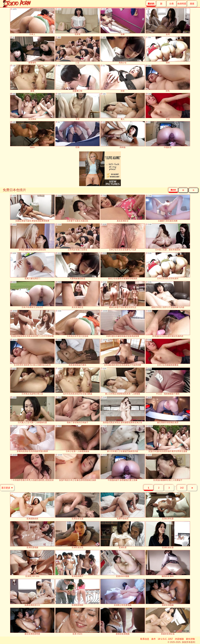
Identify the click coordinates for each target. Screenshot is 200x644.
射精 (168, 107)
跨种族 (123, 135)
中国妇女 (168, 135)
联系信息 (145, 639)
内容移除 (179, 639)
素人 (123, 107)
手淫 (77, 107)
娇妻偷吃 (32, 50)
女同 (168, 22)
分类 (172, 4)
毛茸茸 (77, 22)
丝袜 (123, 78)
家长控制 (190, 639)
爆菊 (32, 78)
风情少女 (123, 50)
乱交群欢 (32, 107)
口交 (77, 50)
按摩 (123, 22)
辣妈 (168, 50)
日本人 (32, 22)
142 (182, 488)
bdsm (32, 135)
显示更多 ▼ (7, 488)
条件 (153, 639)
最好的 (173, 190)
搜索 (192, 4)
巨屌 (77, 135)
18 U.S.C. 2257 (165, 639)
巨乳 (168, 78)
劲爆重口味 (77, 78)
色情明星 (182, 4)
